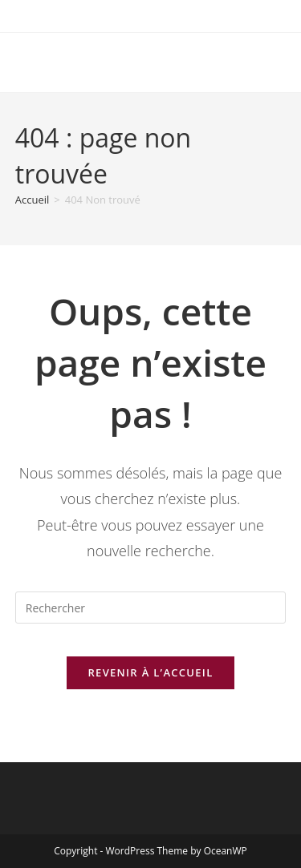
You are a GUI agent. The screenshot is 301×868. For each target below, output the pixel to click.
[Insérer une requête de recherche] (151, 608)
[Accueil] (33, 200)
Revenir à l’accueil (150, 672)
